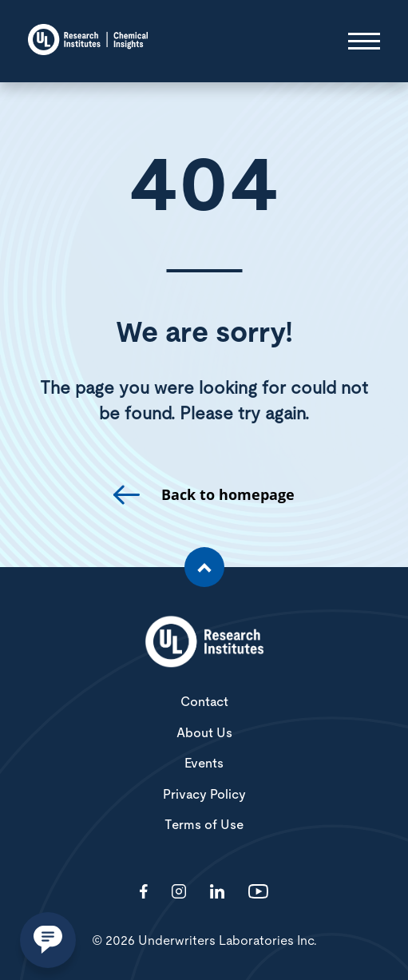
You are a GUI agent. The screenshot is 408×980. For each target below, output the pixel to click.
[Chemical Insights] (88, 41)
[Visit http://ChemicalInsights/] (144, 893)
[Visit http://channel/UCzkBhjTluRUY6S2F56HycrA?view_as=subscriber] (258, 893)
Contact (204, 702)
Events (204, 764)
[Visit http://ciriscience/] (179, 893)
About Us (204, 733)
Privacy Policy (204, 795)
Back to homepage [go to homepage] (228, 495)
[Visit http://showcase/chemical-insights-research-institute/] (217, 893)
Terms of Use (204, 825)
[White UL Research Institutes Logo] (204, 643)
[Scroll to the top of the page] (204, 567)
